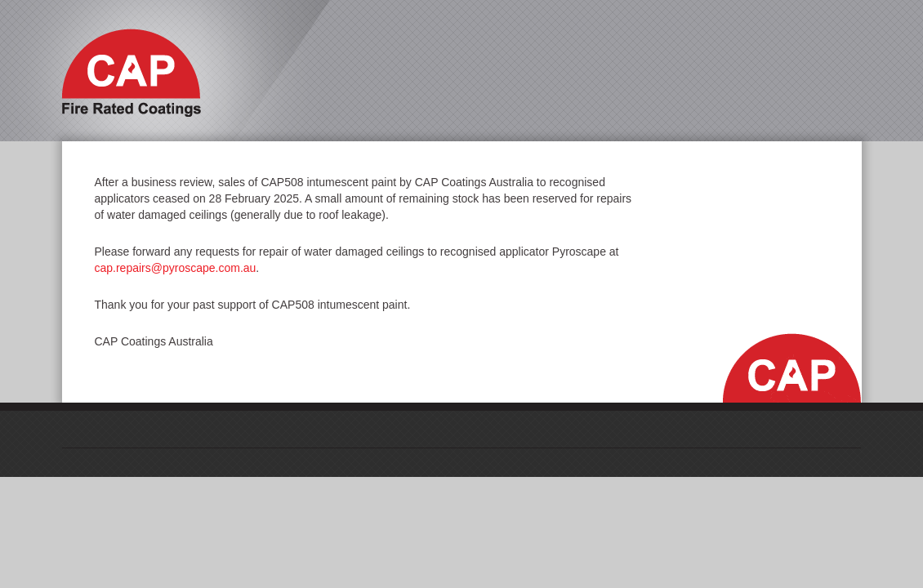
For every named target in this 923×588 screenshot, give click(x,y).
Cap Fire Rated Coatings (132, 73)
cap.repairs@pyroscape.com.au (176, 268)
